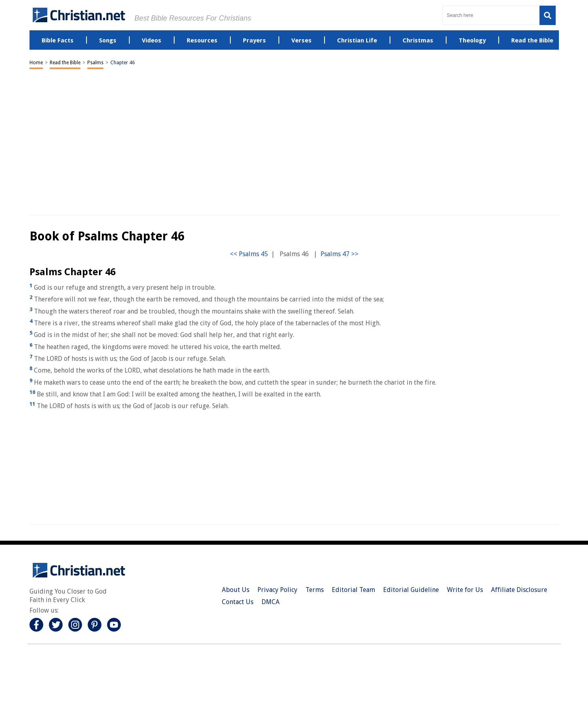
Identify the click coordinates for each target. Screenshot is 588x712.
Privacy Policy (277, 590)
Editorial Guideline (411, 590)
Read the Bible (65, 63)
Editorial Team (353, 590)
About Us (236, 590)
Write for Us (465, 590)
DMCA (271, 602)
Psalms (95, 63)
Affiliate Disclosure (519, 590)
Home (36, 63)
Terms (315, 590)
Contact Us (238, 602)
